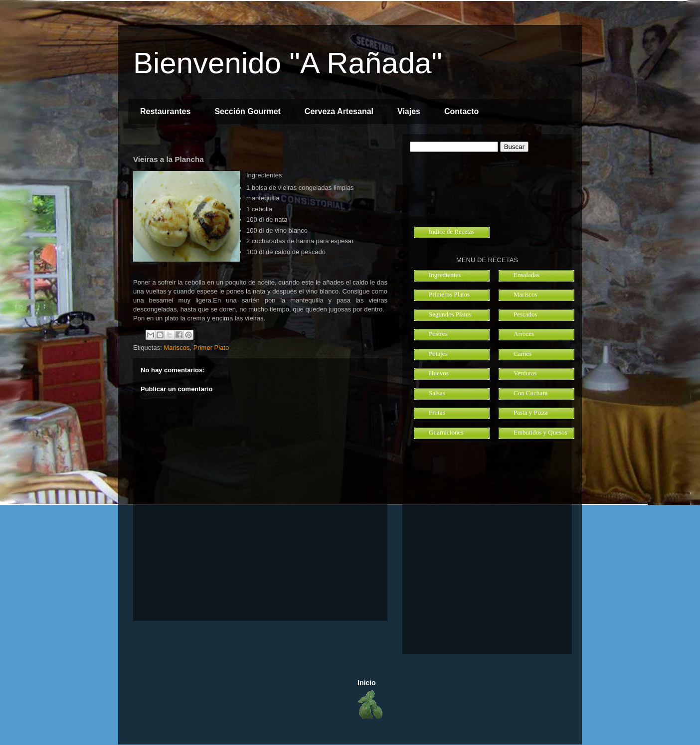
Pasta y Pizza (531, 412)
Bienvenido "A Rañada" (288, 63)
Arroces (524, 334)
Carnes (523, 354)
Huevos (439, 373)
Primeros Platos (449, 294)
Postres (438, 334)
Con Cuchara (530, 393)
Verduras (525, 373)
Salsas (437, 393)
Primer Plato (211, 348)
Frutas (437, 412)
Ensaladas (526, 275)
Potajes (438, 354)
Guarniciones (446, 432)
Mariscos (176, 348)
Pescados (525, 314)
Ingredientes (445, 275)
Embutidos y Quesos (540, 432)
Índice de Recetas (452, 231)
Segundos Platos (450, 314)
